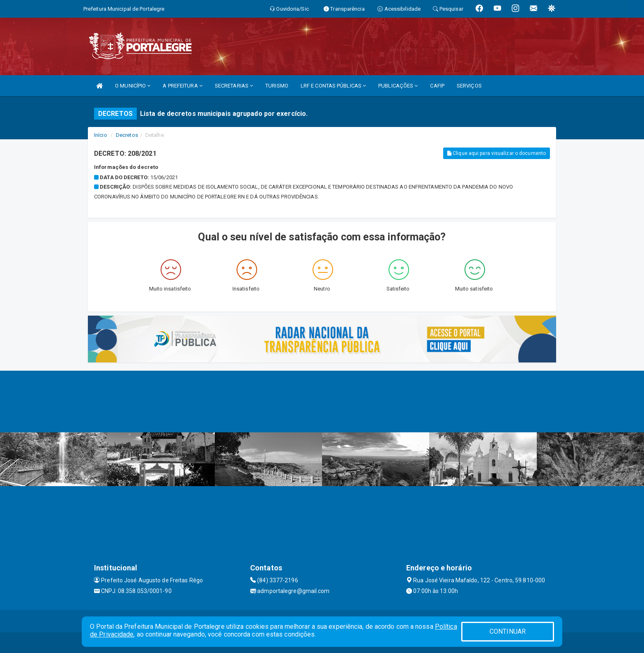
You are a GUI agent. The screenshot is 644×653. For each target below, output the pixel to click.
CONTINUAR (508, 631)
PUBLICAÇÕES (398, 86)
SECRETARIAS (234, 86)
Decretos (127, 135)
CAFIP (437, 86)
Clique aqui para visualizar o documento (497, 153)
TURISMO (277, 86)
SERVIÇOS (469, 86)
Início (101, 135)
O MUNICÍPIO (133, 86)
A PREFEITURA (182, 86)
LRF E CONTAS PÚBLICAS (333, 86)
